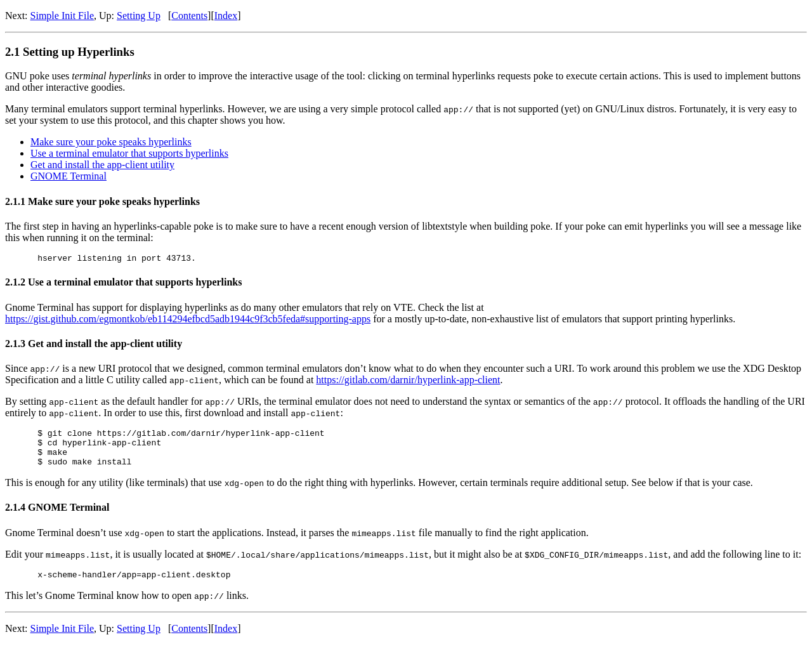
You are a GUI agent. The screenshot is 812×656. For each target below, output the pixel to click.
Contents (189, 16)
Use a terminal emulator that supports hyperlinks (129, 153)
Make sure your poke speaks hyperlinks (111, 142)
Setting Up (139, 16)
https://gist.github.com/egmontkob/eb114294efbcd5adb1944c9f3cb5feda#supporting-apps (188, 321)
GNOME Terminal (69, 176)
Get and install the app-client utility (102, 165)
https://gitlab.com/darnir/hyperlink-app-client (408, 382)
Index (226, 16)
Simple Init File (62, 16)
